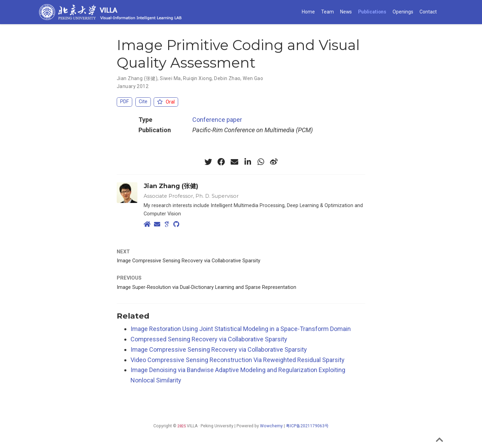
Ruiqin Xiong (197, 78)
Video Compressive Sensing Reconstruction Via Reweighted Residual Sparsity (238, 360)
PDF (124, 102)
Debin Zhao (227, 78)
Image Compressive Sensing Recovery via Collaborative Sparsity (189, 261)
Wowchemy (271, 426)
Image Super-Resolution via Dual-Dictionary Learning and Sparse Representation (206, 287)
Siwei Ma (170, 78)
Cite (143, 102)
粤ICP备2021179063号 (307, 426)
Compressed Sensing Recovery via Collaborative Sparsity (209, 339)
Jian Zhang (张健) (137, 78)
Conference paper (217, 120)
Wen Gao (253, 78)
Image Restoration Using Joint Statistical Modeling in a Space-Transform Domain (241, 329)
